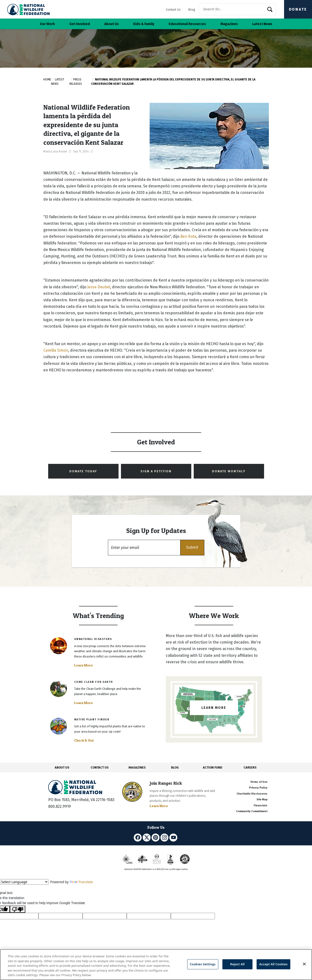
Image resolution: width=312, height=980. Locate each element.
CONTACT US (100, 767)
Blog (192, 10)
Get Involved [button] (80, 24)
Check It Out (84, 740)
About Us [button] (112, 24)
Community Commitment (252, 811)
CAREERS (250, 767)
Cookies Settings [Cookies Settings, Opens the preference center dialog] (203, 964)
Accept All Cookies (273, 964)
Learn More (83, 665)
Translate (81, 882)
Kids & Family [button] (144, 24)
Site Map (262, 799)
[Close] (304, 964)
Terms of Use (259, 782)
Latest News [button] (262, 24)
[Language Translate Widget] (24, 882)
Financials (261, 806)
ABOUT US (62, 767)
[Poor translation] (18, 909)
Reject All (237, 964)
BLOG (175, 767)
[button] (192, 548)
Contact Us (173, 10)
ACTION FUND (212, 767)
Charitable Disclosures (252, 794)
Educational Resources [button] (187, 24)
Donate (298, 9)
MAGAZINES (137, 767)
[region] (156, 965)
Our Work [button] (47, 24)
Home (47, 79)
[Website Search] (237, 9)
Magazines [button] (229, 24)
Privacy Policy (258, 788)
